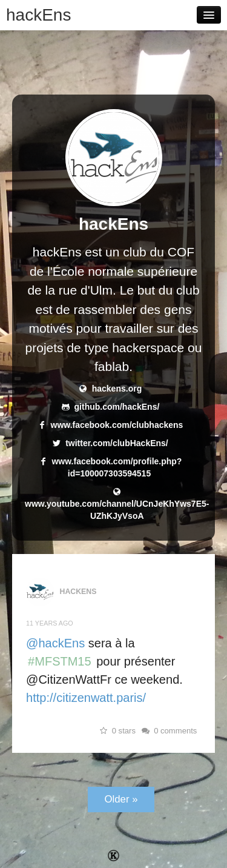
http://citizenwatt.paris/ (86, 698)
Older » (121, 799)
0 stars (117, 731)
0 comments (169, 731)
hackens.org (117, 389)
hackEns (38, 15)
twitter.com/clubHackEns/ (117, 443)
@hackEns (55, 643)
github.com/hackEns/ (117, 407)
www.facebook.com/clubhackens (117, 425)
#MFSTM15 (60, 661)
